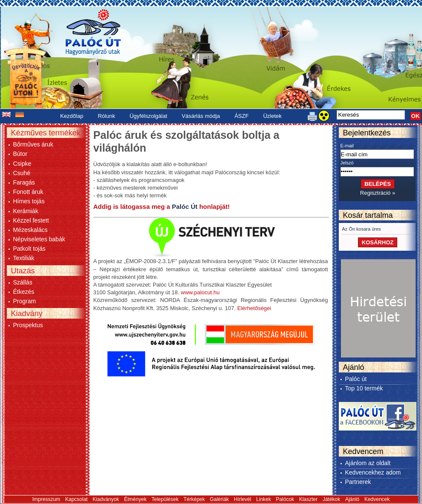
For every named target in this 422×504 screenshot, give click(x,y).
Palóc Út (185, 207)
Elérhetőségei (254, 308)
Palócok (285, 499)
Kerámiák (26, 211)
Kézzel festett (31, 220)
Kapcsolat (77, 499)
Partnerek (358, 482)
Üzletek (272, 116)
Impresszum (46, 499)
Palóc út (356, 379)
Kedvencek (377, 499)
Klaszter (308, 499)
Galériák (220, 499)
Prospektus (28, 325)
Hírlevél (243, 499)
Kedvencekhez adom (373, 472)
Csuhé (22, 173)
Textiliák (24, 258)
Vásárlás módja (201, 116)
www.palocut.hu (200, 292)
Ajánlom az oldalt (368, 463)
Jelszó (347, 163)
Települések (165, 499)
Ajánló (352, 499)
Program (25, 301)
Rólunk (106, 116)
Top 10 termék (364, 388)
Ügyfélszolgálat (148, 116)
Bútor (20, 154)
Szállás (23, 282)
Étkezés (24, 292)
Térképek (194, 499)
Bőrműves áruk (33, 144)
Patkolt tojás (29, 249)
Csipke (22, 164)
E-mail (347, 146)
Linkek (263, 499)
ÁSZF (241, 116)
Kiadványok (106, 499)
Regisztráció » (378, 193)
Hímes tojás (29, 201)
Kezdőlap (72, 116)
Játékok (331, 499)
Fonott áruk (28, 192)
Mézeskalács (31, 230)
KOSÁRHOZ (378, 242)
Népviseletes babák (39, 239)
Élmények (135, 499)
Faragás (24, 182)
